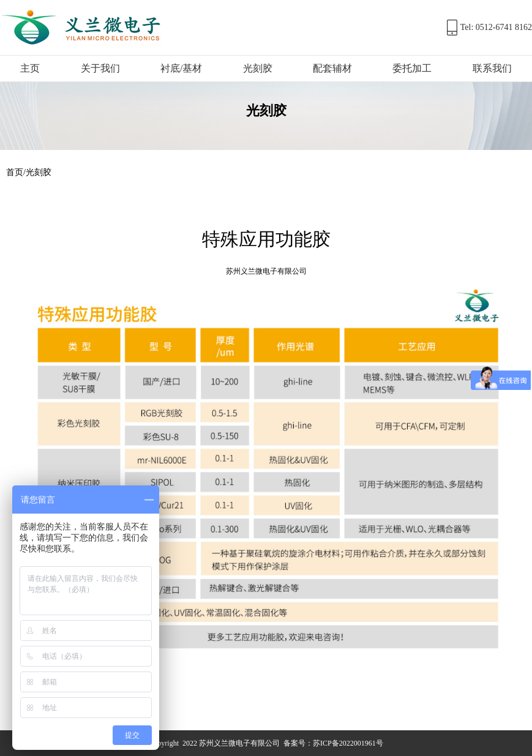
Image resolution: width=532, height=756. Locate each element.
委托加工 (412, 68)
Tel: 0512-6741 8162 (496, 27)
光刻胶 (258, 68)
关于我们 (100, 68)
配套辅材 (332, 68)
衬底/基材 (181, 68)
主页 (30, 68)
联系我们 (492, 68)
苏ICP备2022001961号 (348, 743)
